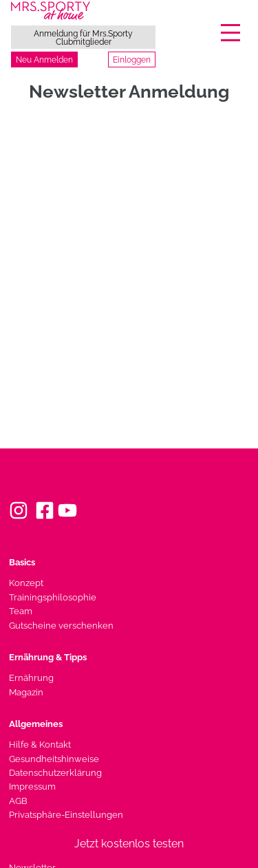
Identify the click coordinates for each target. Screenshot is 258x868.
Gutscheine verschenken (61, 626)
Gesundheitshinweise (54, 759)
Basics (22, 562)
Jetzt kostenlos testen (129, 844)
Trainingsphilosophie (53, 597)
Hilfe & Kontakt (40, 745)
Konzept (26, 583)
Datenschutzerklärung (55, 773)
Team (21, 611)
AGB (18, 801)
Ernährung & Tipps (48, 657)
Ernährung (31, 678)
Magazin (26, 692)
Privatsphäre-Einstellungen (66, 815)
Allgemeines (36, 724)
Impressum (32, 786)
